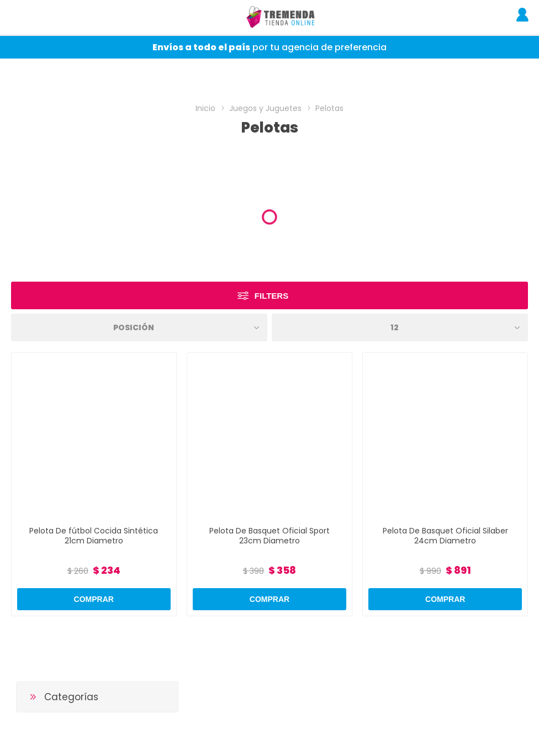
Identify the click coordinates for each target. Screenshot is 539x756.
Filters (271, 296)
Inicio (205, 108)
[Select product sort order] (139, 327)
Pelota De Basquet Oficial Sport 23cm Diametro (269, 536)
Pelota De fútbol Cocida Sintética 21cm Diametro (94, 536)
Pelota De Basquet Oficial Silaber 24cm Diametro (445, 536)
